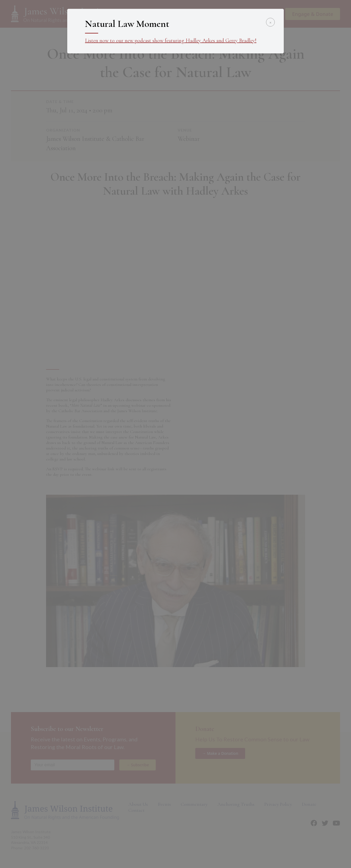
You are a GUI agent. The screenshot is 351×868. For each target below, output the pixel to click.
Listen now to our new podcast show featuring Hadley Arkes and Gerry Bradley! (171, 41)
